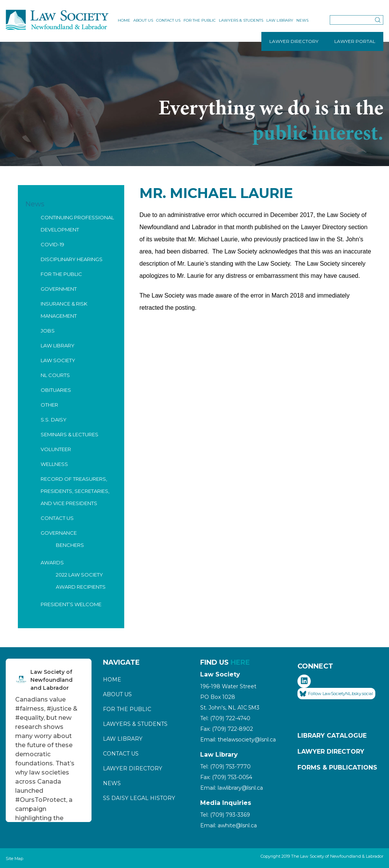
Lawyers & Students (241, 20)
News (302, 20)
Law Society (58, 360)
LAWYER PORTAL (355, 41)
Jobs (48, 331)
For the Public (200, 20)
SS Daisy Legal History (139, 798)
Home (124, 20)
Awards (52, 562)
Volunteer (56, 449)
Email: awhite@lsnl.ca (228, 825)
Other (49, 405)
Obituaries (56, 390)
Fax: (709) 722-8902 (227, 729)
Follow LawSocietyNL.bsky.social (336, 694)
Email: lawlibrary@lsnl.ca (232, 788)
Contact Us (168, 20)
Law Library (280, 20)
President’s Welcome (71, 604)
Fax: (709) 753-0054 (226, 777)
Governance (59, 533)
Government (59, 289)
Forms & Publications (337, 767)
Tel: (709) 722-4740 (225, 718)
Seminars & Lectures (70, 434)
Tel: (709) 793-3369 (225, 815)
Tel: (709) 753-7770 (225, 767)
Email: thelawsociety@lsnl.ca (238, 740)
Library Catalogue (332, 736)
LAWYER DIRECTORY (294, 41)
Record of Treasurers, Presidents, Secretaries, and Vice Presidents (75, 491)
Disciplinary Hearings (72, 259)
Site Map (14, 858)
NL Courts (55, 375)
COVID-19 (52, 244)
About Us (143, 20)
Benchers (70, 545)
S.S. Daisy (54, 420)
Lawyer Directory (133, 768)
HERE (240, 662)
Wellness (54, 464)
